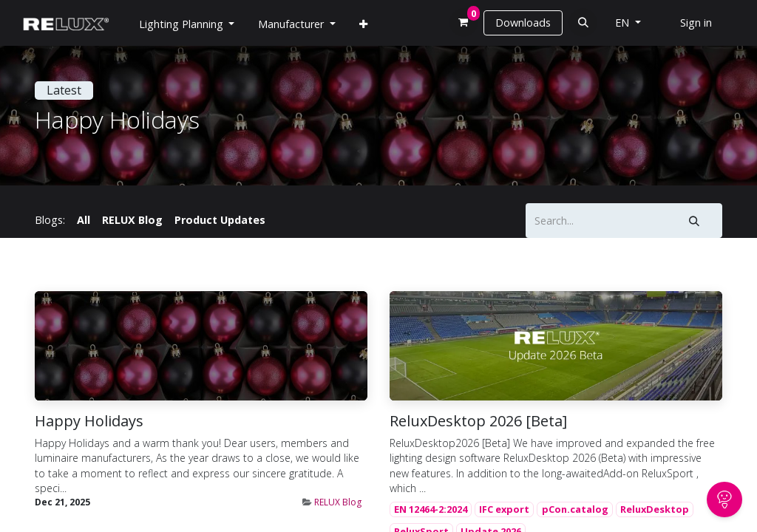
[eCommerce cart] (464, 23)
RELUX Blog (338, 502)
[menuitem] (363, 24)
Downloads (523, 23)
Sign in (696, 23)
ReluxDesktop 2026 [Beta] (478, 421)
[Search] (695, 221)
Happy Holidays (89, 421)
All (84, 220)
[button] (583, 23)
